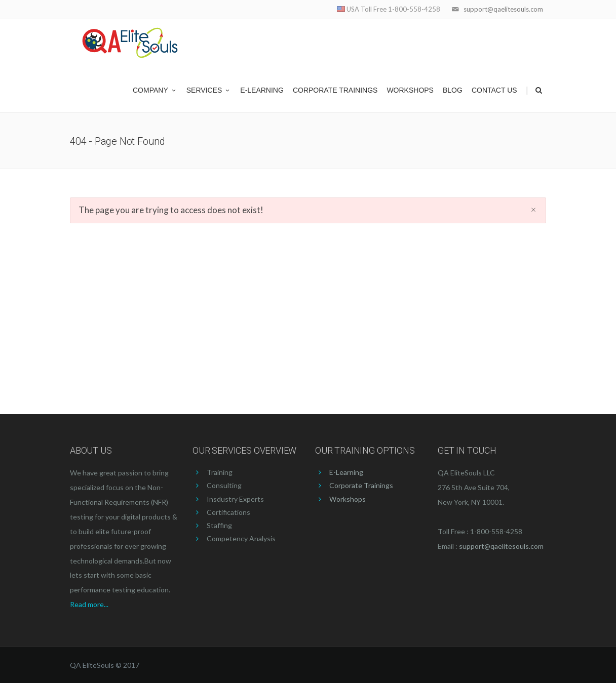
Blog (453, 90)
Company (155, 90)
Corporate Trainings (335, 90)
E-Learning (262, 90)
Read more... (89, 604)
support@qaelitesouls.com (503, 9)
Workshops (410, 90)
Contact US (494, 90)
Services (209, 90)
